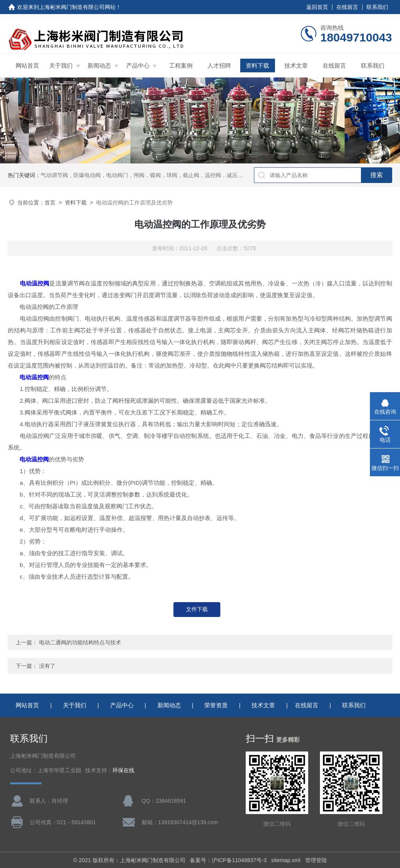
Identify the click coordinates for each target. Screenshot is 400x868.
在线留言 (347, 7)
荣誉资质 (216, 705)
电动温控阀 (32, 283)
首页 (50, 203)
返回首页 (317, 7)
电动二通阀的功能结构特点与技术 (80, 642)
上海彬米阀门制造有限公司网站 (77, 7)
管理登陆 (316, 860)
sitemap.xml (286, 860)
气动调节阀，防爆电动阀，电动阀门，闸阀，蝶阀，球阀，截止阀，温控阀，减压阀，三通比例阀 (158, 175)
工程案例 (181, 65)
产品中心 (138, 65)
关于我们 (61, 65)
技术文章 (296, 65)
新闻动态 (99, 65)
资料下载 (257, 65)
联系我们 (377, 7)
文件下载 (197, 609)
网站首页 (27, 65)
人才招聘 (219, 65)
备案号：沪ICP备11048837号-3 (228, 860)
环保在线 (123, 770)
